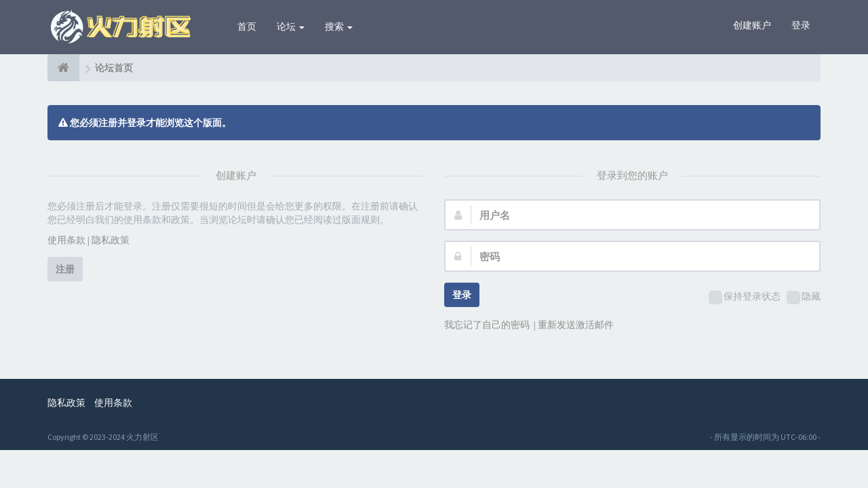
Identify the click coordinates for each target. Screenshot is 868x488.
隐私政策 (111, 240)
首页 (247, 26)
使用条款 (66, 240)
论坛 (291, 26)
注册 (65, 269)
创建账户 (752, 25)
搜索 (339, 26)
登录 (801, 25)
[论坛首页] (63, 68)
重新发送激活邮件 (576, 325)
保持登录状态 (745, 297)
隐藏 (804, 297)
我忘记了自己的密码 (487, 325)
